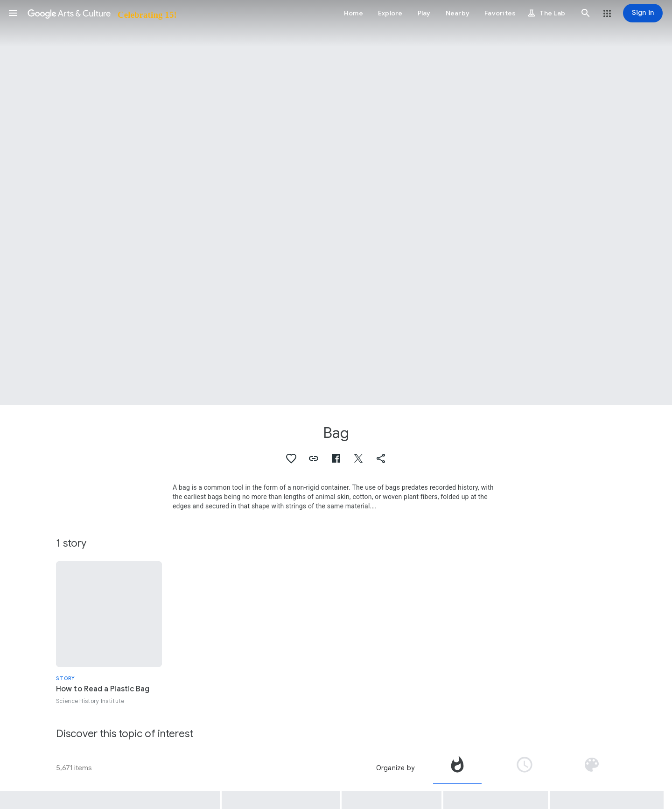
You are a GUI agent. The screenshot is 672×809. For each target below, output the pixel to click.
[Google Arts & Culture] (101, 13)
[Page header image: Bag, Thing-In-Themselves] (336, 202)
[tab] (457, 768)
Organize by (395, 768)
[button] (13, 13)
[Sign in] (643, 13)
